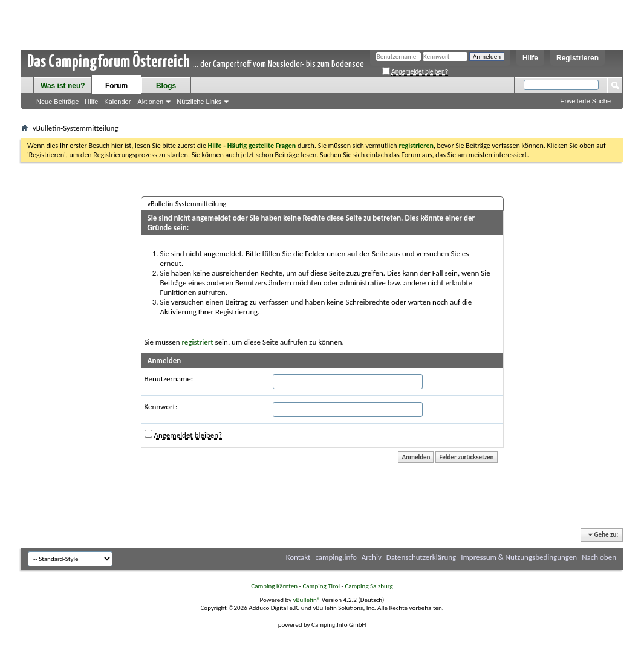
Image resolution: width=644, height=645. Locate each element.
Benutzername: (169, 379)
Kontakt (298, 557)
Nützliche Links (199, 102)
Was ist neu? (63, 86)
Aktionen (150, 102)
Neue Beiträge (57, 102)
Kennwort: (161, 407)
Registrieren (577, 58)
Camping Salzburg (369, 586)
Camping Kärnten (274, 586)
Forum (116, 86)
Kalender (117, 102)
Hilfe (530, 58)
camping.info (336, 557)
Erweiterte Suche (585, 101)
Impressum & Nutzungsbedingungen (519, 557)
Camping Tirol (321, 586)
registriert (198, 342)
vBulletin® (307, 600)
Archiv (372, 557)
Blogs (166, 86)
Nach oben (599, 557)
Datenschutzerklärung (421, 557)
